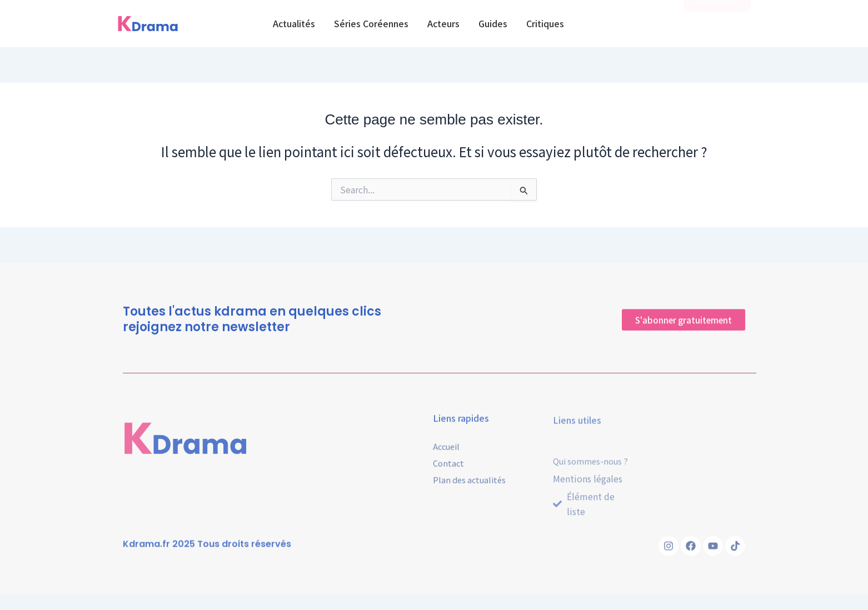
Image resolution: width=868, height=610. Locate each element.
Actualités (294, 23)
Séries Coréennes (371, 23)
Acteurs (443, 23)
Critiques (545, 23)
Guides (493, 23)
